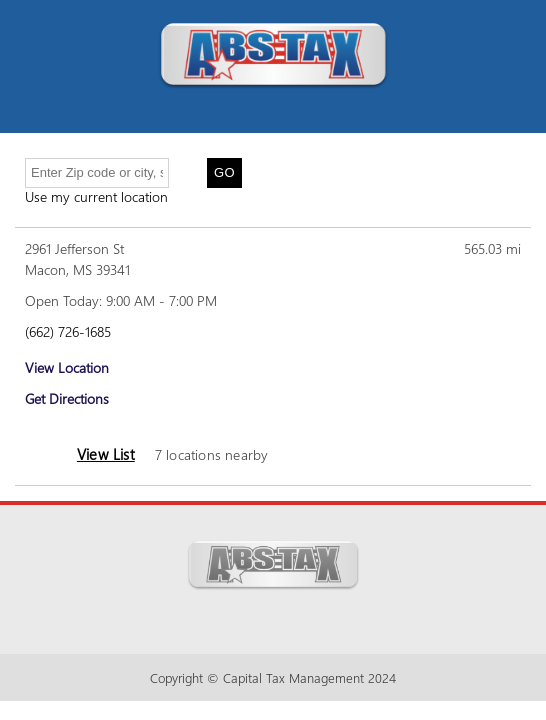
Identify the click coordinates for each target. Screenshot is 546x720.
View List (106, 454)
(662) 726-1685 (68, 331)
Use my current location (96, 196)
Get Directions (67, 398)
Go (224, 172)
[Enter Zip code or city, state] (97, 173)
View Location (67, 367)
